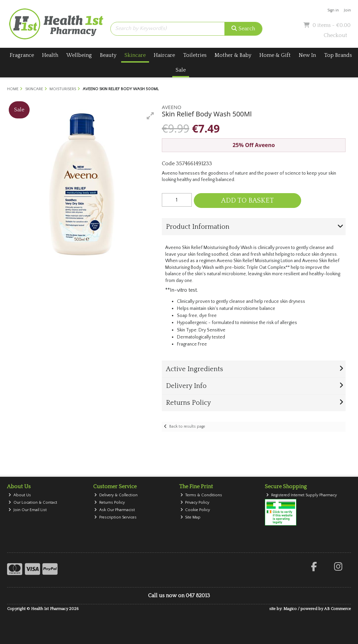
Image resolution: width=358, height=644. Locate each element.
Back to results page (187, 426)
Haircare (164, 55)
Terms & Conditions (201, 495)
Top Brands (338, 55)
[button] (150, 116)
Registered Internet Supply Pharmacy (301, 495)
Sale (181, 70)
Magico (290, 609)
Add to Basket (247, 201)
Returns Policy (110, 503)
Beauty (108, 55)
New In (307, 55)
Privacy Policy (195, 503)
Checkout (335, 35)
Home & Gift (275, 55)
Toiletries (195, 55)
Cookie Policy (195, 510)
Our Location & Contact (33, 503)
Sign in (333, 10)
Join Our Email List (28, 510)
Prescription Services (115, 517)
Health (50, 55)
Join (347, 10)
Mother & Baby (233, 55)
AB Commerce (337, 609)
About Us (20, 495)
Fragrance (22, 55)
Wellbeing (79, 55)
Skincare (135, 55)
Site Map (191, 517)
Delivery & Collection (116, 495)
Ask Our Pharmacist (115, 510)
